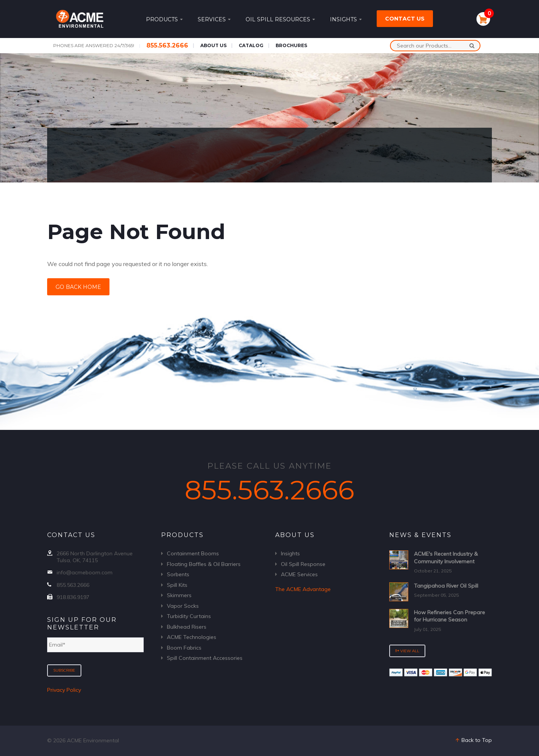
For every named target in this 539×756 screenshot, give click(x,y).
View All (407, 651)
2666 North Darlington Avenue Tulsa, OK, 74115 (95, 557)
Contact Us (405, 19)
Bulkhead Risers (187, 627)
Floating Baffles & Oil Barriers (204, 564)
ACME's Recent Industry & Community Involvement (446, 558)
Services (214, 19)
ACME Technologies (192, 637)
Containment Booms (193, 553)
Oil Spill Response (303, 564)
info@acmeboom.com (85, 572)
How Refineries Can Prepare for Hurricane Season (449, 616)
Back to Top (473, 740)
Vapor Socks (183, 606)
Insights (346, 19)
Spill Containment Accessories (205, 658)
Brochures (291, 45)
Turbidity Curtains (189, 616)
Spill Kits (177, 585)
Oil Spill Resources (280, 19)
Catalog (251, 45)
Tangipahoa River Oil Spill (446, 586)
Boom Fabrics (184, 648)
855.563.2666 (167, 45)
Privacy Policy (64, 690)
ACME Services (299, 574)
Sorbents (178, 574)
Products (164, 19)
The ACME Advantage (303, 589)
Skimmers (179, 595)
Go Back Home (78, 287)
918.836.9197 (73, 597)
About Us (213, 45)
